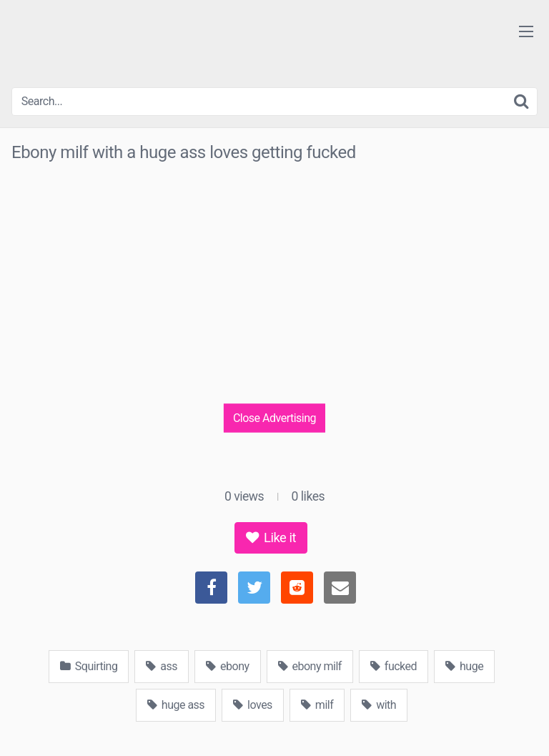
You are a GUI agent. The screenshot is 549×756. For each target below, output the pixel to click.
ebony (227, 666)
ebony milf (310, 666)
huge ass (176, 705)
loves (253, 705)
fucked (394, 666)
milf (317, 705)
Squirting (89, 666)
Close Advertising (274, 417)
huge (464, 666)
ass (162, 666)
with (379, 705)
